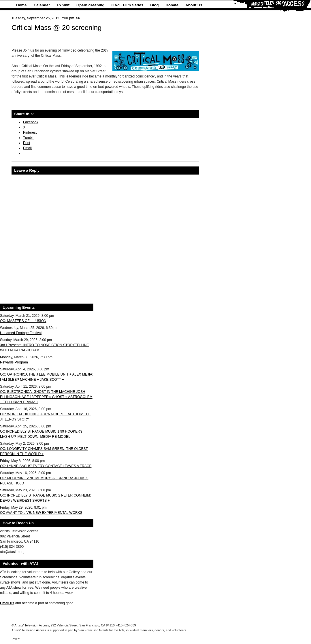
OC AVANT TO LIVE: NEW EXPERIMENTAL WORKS (41, 513)
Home (21, 5)
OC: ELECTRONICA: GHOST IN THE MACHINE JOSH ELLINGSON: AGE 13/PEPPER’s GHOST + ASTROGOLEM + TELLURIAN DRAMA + (46, 397)
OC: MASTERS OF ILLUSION (23, 321)
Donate (172, 5)
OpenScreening (90, 5)
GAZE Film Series (128, 5)
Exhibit (63, 5)
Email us (7, 603)
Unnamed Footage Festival (21, 333)
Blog (154, 5)
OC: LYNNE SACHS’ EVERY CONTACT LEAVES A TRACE (46, 466)
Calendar (42, 5)
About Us (194, 5)
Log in (16, 638)
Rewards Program (14, 362)
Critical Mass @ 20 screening (56, 28)
